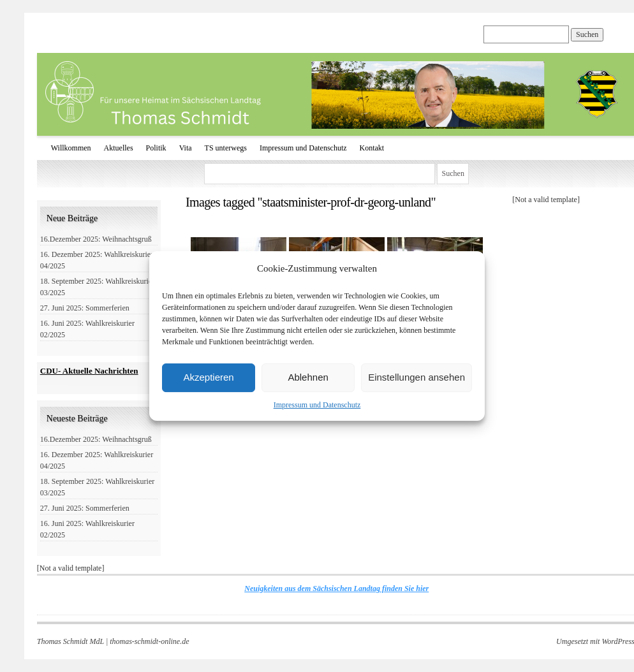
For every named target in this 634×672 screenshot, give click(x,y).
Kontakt (372, 148)
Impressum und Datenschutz (317, 405)
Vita (186, 148)
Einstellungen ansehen (417, 377)
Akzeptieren (208, 377)
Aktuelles (119, 148)
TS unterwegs (226, 148)
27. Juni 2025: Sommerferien (85, 308)
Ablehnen (308, 377)
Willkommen (71, 148)
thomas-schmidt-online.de (149, 641)
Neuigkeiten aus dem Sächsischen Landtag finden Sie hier (336, 588)
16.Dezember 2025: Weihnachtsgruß (96, 239)
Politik (156, 148)
